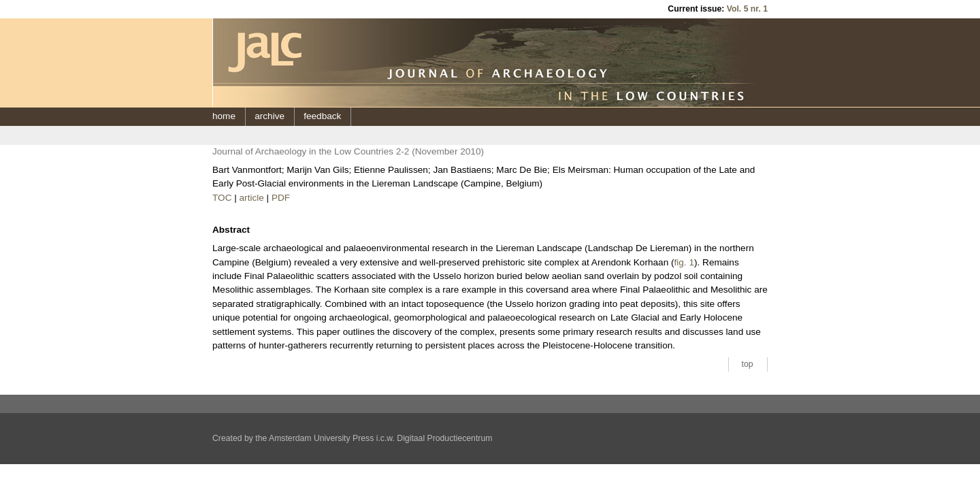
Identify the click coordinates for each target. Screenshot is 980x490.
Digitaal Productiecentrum (444, 438)
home (224, 116)
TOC (222, 198)
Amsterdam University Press (321, 438)
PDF (281, 198)
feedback (322, 116)
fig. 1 (684, 262)
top (748, 364)
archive (269, 116)
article (252, 198)
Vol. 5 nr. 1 (747, 9)
